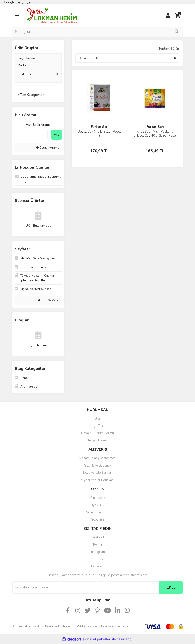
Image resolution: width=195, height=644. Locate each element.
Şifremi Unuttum (98, 512)
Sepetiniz (98, 520)
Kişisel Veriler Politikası (97, 480)
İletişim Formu (97, 440)
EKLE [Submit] (171, 587)
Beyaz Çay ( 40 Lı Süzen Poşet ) (99, 134)
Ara (57, 135)
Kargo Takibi (97, 426)
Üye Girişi (97, 505)
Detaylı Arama (48, 148)
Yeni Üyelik (97, 498)
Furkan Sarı (99, 127)
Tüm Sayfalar (48, 300)
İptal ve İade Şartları (98, 473)
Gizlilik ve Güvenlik (97, 466)
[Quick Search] (31, 135)
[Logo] (52, 15)
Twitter (97, 545)
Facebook (98, 537)
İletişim (98, 419)
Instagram (98, 552)
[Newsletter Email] (86, 587)
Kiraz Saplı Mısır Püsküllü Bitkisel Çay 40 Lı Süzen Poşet (155, 134)
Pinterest (97, 566)
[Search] (97, 32)
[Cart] (178, 16)
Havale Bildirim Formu (97, 433)
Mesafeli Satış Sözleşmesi (98, 458)
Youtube (98, 559)
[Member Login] (168, 16)
